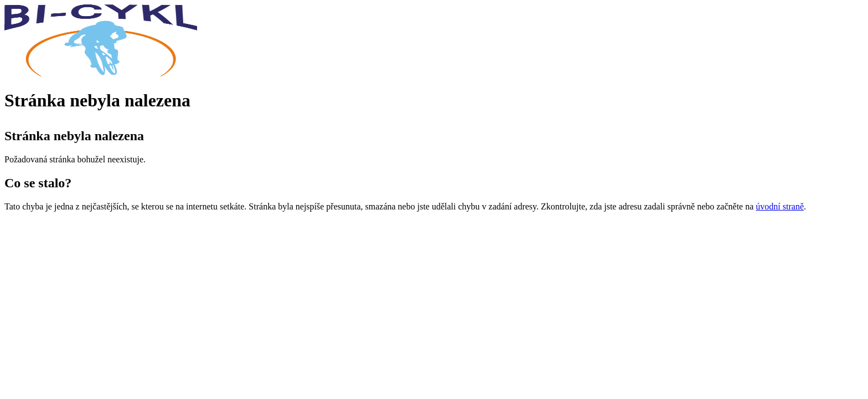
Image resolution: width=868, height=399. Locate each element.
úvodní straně (780, 206)
